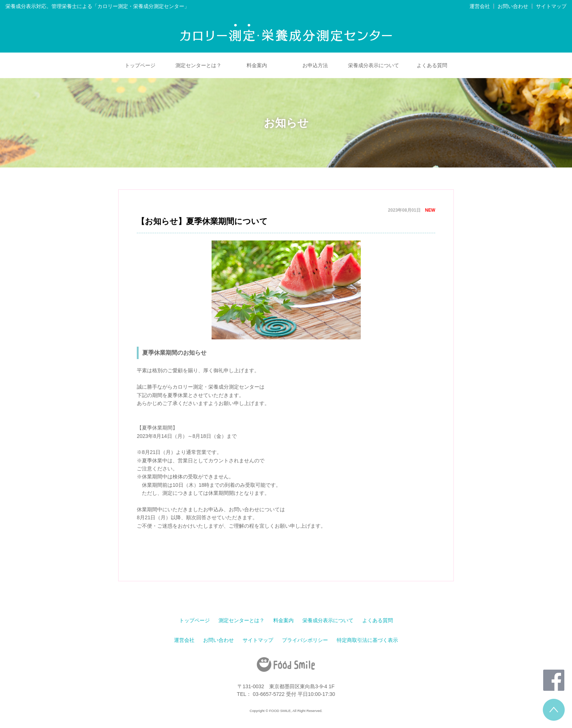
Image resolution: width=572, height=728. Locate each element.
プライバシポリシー (305, 640)
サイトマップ (551, 6)
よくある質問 (432, 65)
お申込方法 (315, 65)
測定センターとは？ (198, 65)
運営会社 (480, 6)
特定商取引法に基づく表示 (367, 640)
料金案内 (257, 65)
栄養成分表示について (374, 65)
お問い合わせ (513, 6)
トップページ (140, 65)
